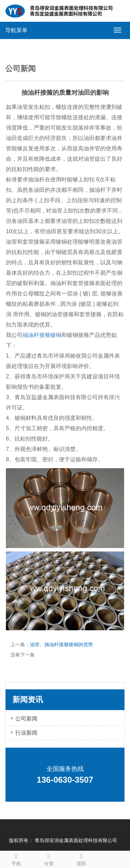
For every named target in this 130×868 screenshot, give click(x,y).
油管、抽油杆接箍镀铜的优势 (61, 644)
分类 (49, 859)
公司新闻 (26, 719)
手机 (16, 859)
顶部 (81, 859)
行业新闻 (26, 733)
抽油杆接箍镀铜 (42, 335)
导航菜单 (16, 30)
